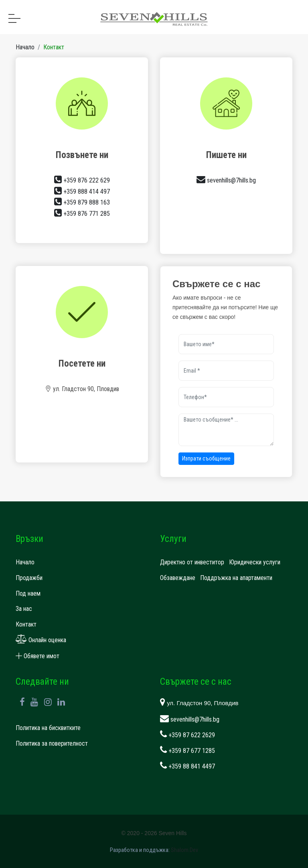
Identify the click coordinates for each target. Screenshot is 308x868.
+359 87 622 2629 (187, 735)
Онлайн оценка (41, 640)
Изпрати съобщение (206, 458)
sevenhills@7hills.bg (226, 180)
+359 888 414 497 (82, 192)
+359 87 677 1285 (187, 751)
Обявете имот (37, 656)
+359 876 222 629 (82, 180)
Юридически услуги (255, 562)
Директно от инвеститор (192, 562)
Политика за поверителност (52, 743)
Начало (25, 47)
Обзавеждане (178, 578)
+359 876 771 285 (82, 214)
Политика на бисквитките (48, 728)
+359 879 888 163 (82, 202)
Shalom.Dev (184, 850)
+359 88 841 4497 (187, 766)
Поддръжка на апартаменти (236, 578)
